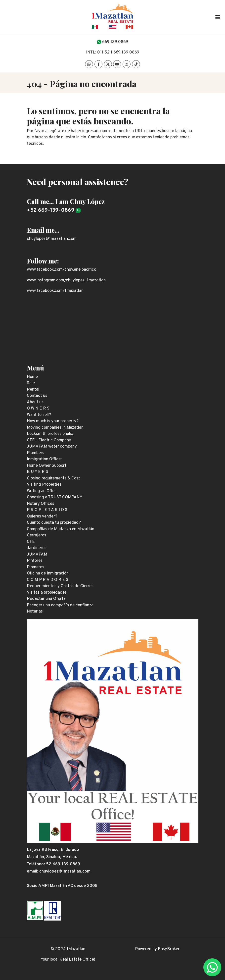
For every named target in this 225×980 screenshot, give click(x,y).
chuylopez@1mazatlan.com (52, 239)
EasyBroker (169, 949)
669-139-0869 (66, 864)
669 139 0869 (115, 42)
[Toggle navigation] (218, 17)
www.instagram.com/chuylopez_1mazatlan (66, 280)
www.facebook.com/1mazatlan (55, 291)
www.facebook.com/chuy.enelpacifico (62, 270)
